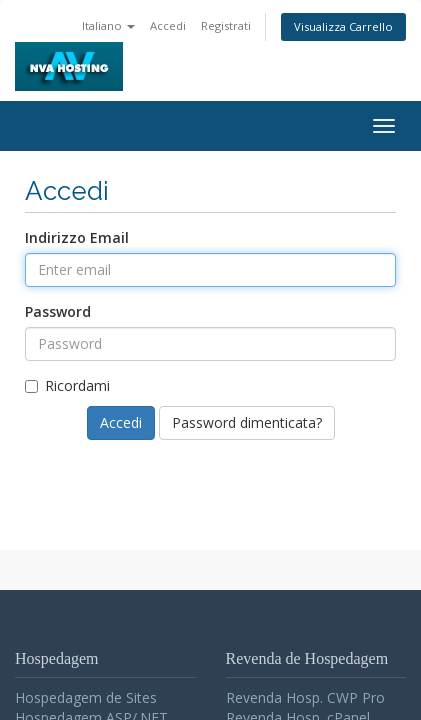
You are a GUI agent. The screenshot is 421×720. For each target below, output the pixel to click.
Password (58, 311)
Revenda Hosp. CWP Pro (305, 697)
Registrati (226, 25)
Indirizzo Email (77, 237)
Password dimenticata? (247, 422)
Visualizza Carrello (343, 26)
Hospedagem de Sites (86, 697)
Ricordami (67, 385)
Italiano (108, 25)
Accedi (168, 25)
